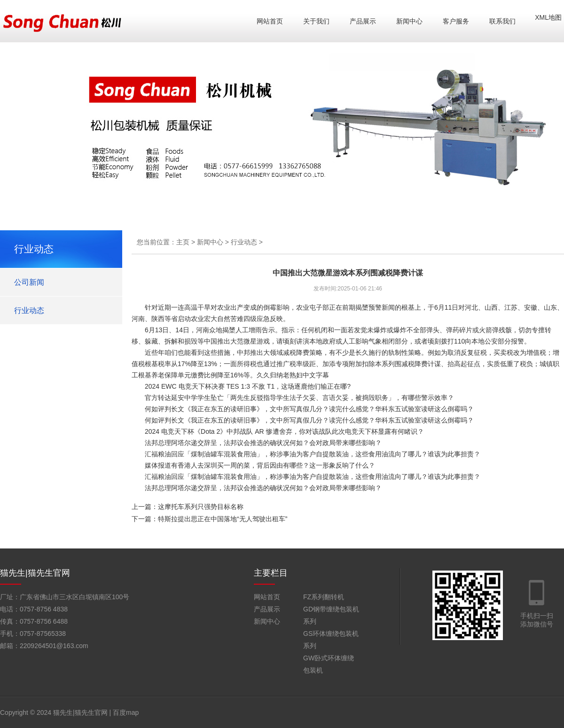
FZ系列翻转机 (324, 597)
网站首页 (270, 21)
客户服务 (456, 21)
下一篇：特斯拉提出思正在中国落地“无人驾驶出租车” (209, 519)
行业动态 (29, 310)
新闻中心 (409, 21)
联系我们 (502, 21)
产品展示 (363, 21)
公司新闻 (29, 282)
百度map (126, 712)
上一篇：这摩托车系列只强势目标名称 (188, 507)
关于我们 (316, 21)
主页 (183, 242)
